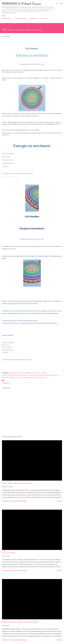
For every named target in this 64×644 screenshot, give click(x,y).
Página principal (6, 18)
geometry (18, 375)
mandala (25, 375)
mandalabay (41, 375)
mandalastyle (43, 378)
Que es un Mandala (20, 18)
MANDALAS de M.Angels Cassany (21, 3)
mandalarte (6, 378)
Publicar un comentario (19, 501)
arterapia (37, 373)
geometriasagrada (8, 375)
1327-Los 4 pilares (9, 553)
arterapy (44, 373)
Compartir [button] (6, 383)
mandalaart (33, 375)
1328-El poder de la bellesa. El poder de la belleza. (21, 622)
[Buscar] (57, 3)
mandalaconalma (51, 375)
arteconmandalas (27, 373)
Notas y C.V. (45, 18)
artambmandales (15, 373)
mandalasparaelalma (31, 378)
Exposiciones (33, 18)
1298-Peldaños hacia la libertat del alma (17, 483)
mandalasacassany (17, 378)
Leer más (59, 501)
